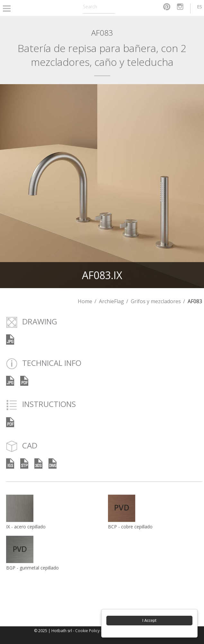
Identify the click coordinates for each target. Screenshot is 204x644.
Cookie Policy (87, 631)
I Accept (149, 620)
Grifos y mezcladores (156, 301)
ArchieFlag (111, 301)
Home (85, 301)
